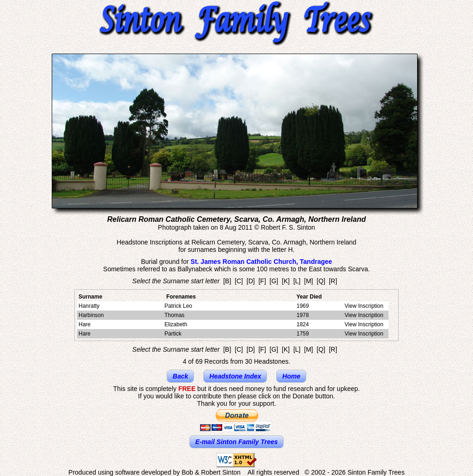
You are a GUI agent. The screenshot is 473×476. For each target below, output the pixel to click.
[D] (251, 281)
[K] (286, 281)
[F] (262, 281)
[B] (227, 281)
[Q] (321, 281)
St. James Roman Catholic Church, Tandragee (261, 262)
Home (291, 376)
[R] (333, 281)
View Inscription (364, 306)
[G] (274, 281)
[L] (297, 281)
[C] (239, 281)
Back (180, 376)
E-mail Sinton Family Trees (237, 442)
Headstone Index (235, 376)
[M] (308, 281)
